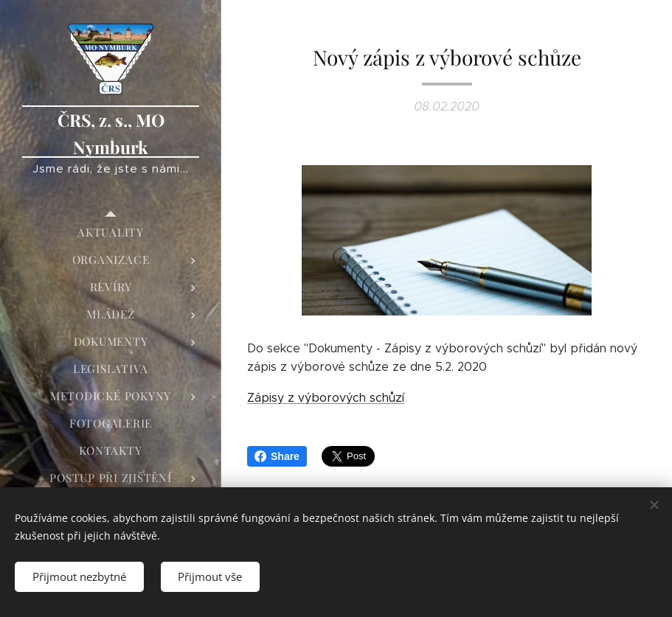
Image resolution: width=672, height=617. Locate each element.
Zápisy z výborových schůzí (326, 398)
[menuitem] (111, 233)
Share (277, 456)
